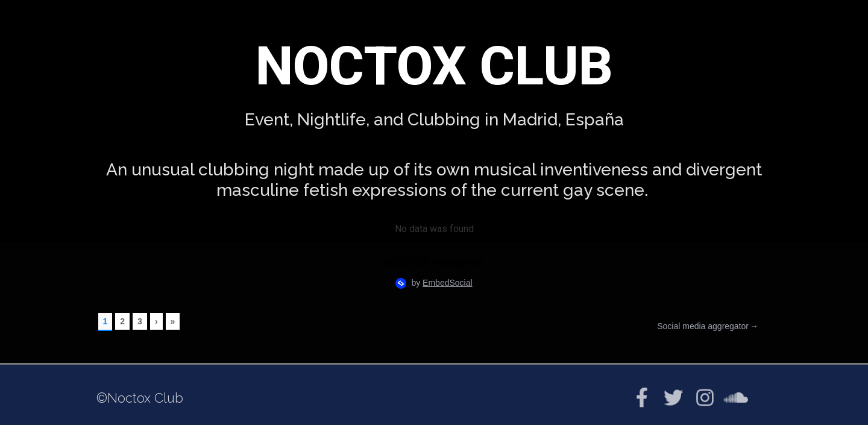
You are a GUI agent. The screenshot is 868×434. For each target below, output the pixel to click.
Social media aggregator (703, 326)
